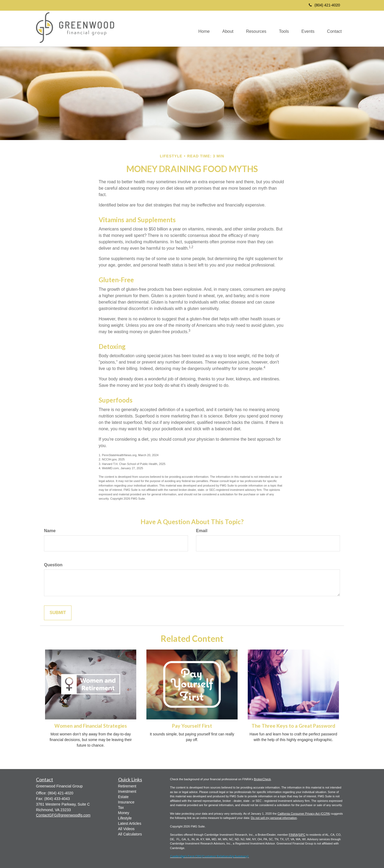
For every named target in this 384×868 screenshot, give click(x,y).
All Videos (126, 829)
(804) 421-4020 (324, 5)
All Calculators (130, 834)
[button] (224, 29)
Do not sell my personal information (274, 818)
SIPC (302, 835)
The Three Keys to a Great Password (293, 726)
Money (124, 813)
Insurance (126, 802)
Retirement (127, 786)
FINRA (293, 835)
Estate (123, 797)
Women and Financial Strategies (91, 726)
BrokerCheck (262, 779)
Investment (127, 791)
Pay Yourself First (192, 726)
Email (202, 531)
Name (50, 531)
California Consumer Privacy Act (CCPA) (304, 814)
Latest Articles (130, 823)
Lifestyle (125, 818)
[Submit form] (58, 613)
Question (53, 565)
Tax (121, 807)
